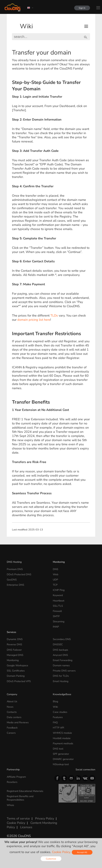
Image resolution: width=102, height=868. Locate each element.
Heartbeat (59, 601)
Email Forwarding (63, 660)
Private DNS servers (64, 671)
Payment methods (63, 743)
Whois (10, 805)
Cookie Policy (16, 823)
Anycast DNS (60, 655)
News (10, 707)
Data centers (14, 717)
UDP (55, 580)
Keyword (58, 595)
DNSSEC (58, 644)
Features (58, 717)
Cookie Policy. (61, 852)
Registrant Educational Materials (25, 791)
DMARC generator (63, 759)
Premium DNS (15, 569)
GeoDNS (12, 580)
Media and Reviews (18, 722)
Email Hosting (61, 681)
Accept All (82, 852)
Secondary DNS (62, 639)
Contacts (12, 712)
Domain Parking (16, 676)
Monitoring (59, 562)
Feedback (12, 728)
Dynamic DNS (15, 639)
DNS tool (58, 749)
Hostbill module (62, 738)
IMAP (56, 627)
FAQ (55, 722)
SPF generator (61, 754)
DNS (56, 569)
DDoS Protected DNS (19, 574)
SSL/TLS (58, 606)
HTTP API (58, 728)
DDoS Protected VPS (19, 681)
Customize (51, 859)
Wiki (26, 26)
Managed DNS (15, 655)
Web (56, 574)
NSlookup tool (61, 764)
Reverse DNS (14, 644)
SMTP (56, 616)
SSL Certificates (16, 671)
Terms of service (18, 818)
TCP (55, 585)
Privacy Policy (45, 818)
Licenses (26, 827)
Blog (55, 701)
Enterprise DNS (15, 585)
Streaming (59, 621)
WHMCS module (62, 733)
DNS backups (60, 650)
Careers (11, 733)
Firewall (57, 611)
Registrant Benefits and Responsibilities (20, 798)
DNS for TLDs (61, 676)
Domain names (61, 665)
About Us (12, 701)
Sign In (81, 8)
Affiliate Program (16, 777)
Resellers (12, 782)
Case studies (60, 712)
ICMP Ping (59, 590)
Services (11, 632)
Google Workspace (17, 665)
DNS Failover (14, 650)
